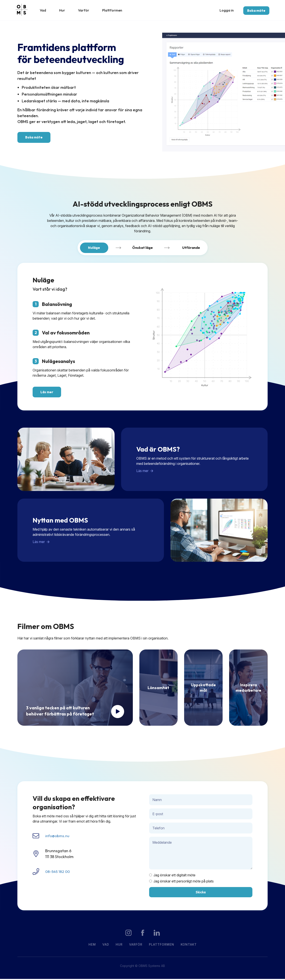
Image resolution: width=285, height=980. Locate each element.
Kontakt (189, 946)
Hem (92, 946)
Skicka (201, 893)
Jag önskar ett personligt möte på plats (181, 882)
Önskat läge (142, 249)
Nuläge (94, 249)
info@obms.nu (58, 837)
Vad (46, 11)
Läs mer (47, 393)
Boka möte (255, 11)
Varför (87, 11)
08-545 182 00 (58, 873)
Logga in (225, 10)
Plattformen (115, 11)
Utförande (191, 249)
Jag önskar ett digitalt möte (172, 876)
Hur (65, 11)
